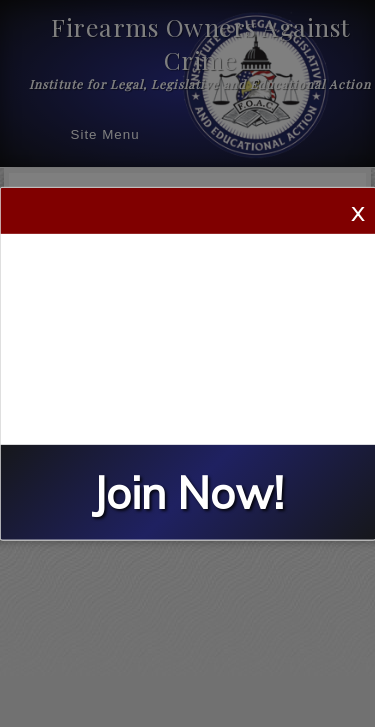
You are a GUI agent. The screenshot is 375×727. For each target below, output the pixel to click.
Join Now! (188, 492)
